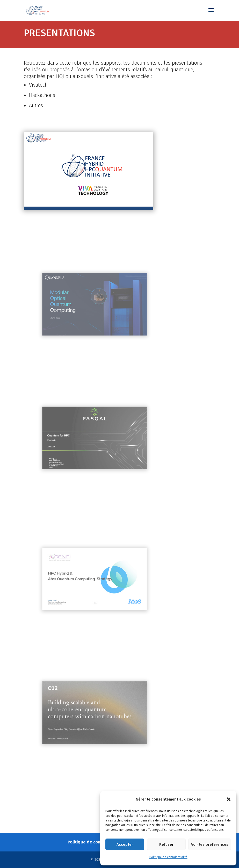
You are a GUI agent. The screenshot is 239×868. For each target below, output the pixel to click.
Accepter (125, 844)
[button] (229, 799)
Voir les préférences (210, 844)
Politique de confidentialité (168, 857)
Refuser (166, 844)
